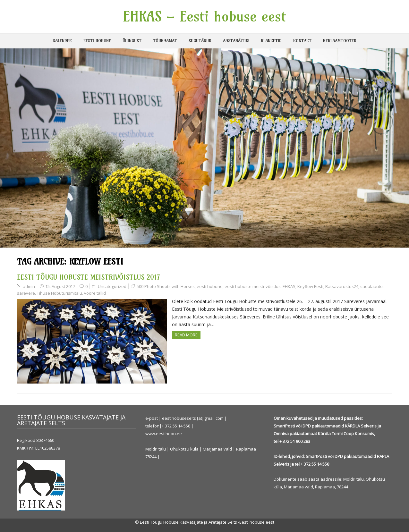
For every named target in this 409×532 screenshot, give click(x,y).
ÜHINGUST (132, 41)
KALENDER (62, 41)
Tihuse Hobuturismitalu (60, 293)
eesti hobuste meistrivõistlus (253, 286)
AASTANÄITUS (236, 41)
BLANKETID (271, 41)
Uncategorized (112, 286)
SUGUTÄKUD (200, 41)
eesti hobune (210, 286)
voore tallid (95, 293)
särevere (26, 293)
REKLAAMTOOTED (340, 41)
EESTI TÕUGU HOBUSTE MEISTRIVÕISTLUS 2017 (89, 277)
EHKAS (289, 286)
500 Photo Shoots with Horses (166, 286)
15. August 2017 (60, 286)
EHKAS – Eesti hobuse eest (204, 17)
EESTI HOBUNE (97, 41)
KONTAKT (302, 41)
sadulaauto (371, 286)
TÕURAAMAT (165, 41)
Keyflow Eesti (310, 286)
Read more (186, 335)
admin (29, 286)
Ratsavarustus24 (342, 286)
